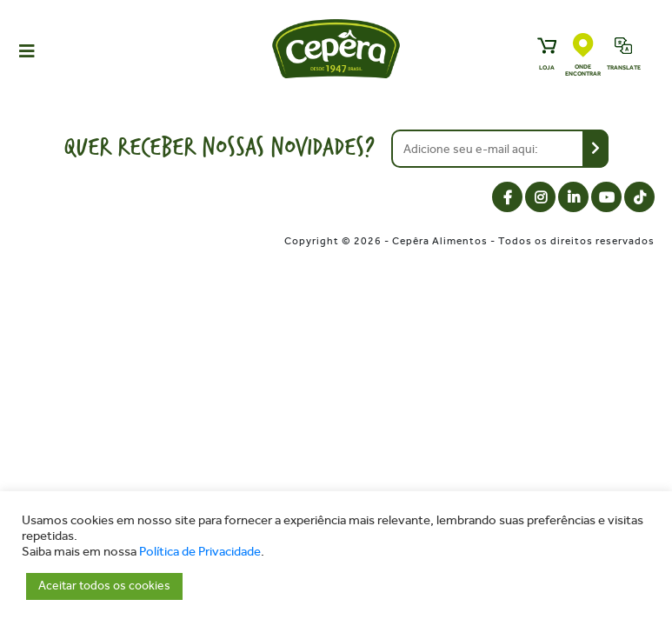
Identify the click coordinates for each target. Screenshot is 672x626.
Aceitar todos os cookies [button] (104, 586)
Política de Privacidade (200, 552)
